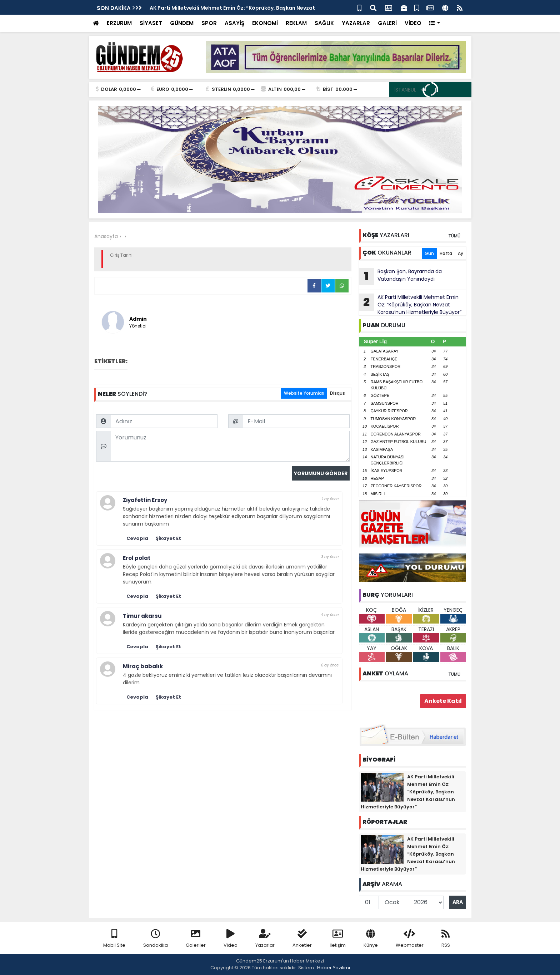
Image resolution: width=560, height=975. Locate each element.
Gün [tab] (429, 253)
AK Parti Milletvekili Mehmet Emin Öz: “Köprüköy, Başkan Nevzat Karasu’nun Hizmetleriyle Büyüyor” (410, 305)
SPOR (209, 23)
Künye (371, 939)
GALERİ (387, 23)
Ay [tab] (461, 253)
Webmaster (410, 939)
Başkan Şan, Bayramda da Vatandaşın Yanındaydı (400, 276)
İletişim (338, 939)
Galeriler (196, 939)
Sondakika (156, 939)
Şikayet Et (168, 538)
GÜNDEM (182, 23)
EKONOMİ (265, 23)
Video (231, 939)
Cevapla (137, 538)
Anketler (302, 939)
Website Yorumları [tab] (304, 393)
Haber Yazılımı (334, 968)
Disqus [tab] (337, 393)
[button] (435, 23)
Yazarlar (265, 939)
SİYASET (151, 23)
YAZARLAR (356, 23)
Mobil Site (114, 939)
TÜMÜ (454, 236)
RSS (446, 939)
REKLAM (296, 23)
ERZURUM (119, 23)
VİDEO (413, 23)
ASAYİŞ (234, 23)
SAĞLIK (324, 23)
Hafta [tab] (446, 253)
